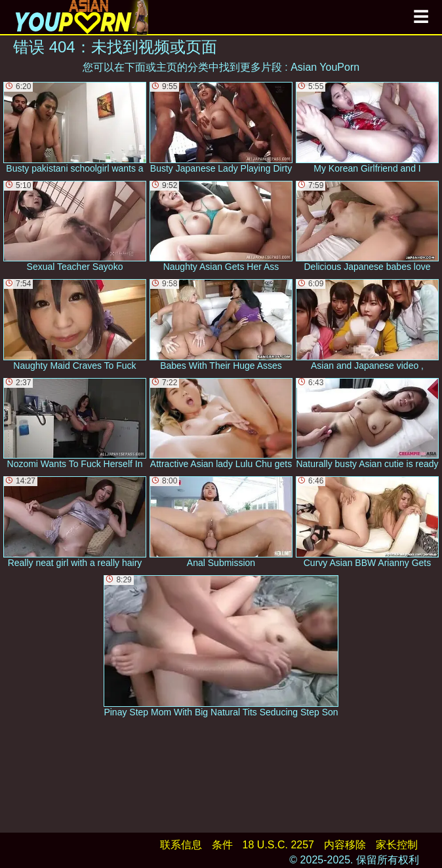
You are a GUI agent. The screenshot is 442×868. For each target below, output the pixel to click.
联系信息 (181, 845)
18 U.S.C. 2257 (278, 845)
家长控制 (397, 845)
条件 (222, 845)
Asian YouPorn (325, 67)
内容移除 (345, 845)
